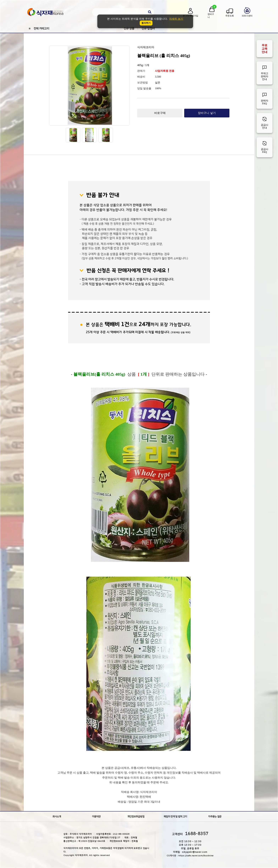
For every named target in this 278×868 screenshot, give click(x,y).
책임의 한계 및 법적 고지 (175, 817)
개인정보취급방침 (136, 817)
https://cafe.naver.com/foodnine (196, 856)
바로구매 (160, 113)
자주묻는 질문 (215, 817)
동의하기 (146, 23)
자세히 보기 (176, 19)
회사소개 (57, 817)
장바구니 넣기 (207, 113)
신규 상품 (129, 29)
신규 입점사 (148, 29)
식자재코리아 (146, 47)
